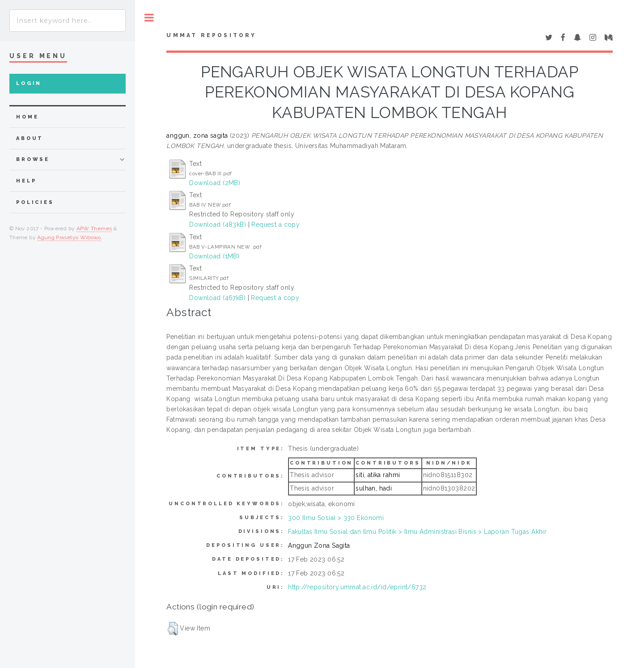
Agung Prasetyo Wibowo (69, 237)
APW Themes (94, 228)
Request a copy (275, 224)
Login (29, 83)
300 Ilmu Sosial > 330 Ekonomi (336, 518)
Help (26, 181)
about (30, 138)
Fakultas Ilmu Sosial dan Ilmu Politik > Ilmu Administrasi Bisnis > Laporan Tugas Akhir (417, 532)
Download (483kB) (218, 224)
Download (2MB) (215, 183)
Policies (35, 202)
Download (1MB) (214, 256)
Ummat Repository (211, 35)
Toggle (149, 18)
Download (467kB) (217, 298)
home (27, 117)
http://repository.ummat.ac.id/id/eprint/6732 (357, 587)
